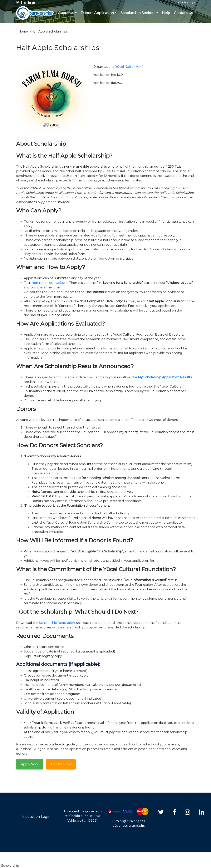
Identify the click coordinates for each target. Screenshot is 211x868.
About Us (66, 13)
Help (166, 13)
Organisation (103, 67)
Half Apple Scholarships (49, 31)
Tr (180, 2)
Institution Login (36, 817)
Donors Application (97, 13)
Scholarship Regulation (57, 623)
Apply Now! (30, 764)
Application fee (105, 75)
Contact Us (183, 13)
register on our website (50, 283)
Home (23, 31)
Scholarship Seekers (138, 13)
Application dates (106, 83)
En (184, 2)
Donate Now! (61, 764)
